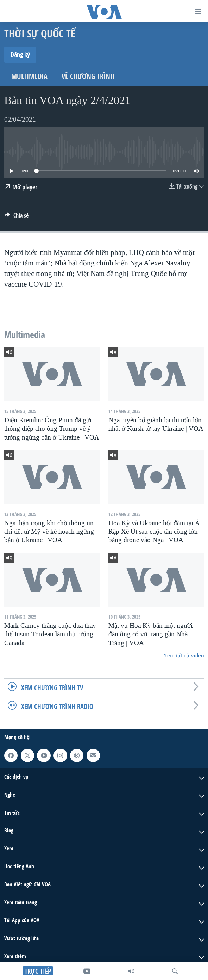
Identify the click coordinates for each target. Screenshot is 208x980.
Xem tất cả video (183, 656)
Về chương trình (88, 76)
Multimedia (29, 76)
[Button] (17, 217)
